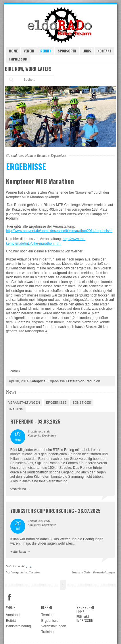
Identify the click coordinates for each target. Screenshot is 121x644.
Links (87, 51)
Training (16, 409)
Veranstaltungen (24, 403)
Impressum (18, 59)
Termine (35, 572)
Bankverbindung (19, 626)
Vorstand (13, 615)
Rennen (46, 51)
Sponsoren (67, 51)
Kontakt (104, 51)
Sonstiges (82, 403)
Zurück (15, 371)
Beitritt (11, 621)
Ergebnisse (56, 403)
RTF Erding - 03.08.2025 (35, 422)
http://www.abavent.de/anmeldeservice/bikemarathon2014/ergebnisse (59, 231)
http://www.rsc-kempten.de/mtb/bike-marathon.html (46, 241)
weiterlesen (18, 489)
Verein (29, 51)
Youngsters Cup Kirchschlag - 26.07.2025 (55, 511)
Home (13, 51)
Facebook (9, 597)
